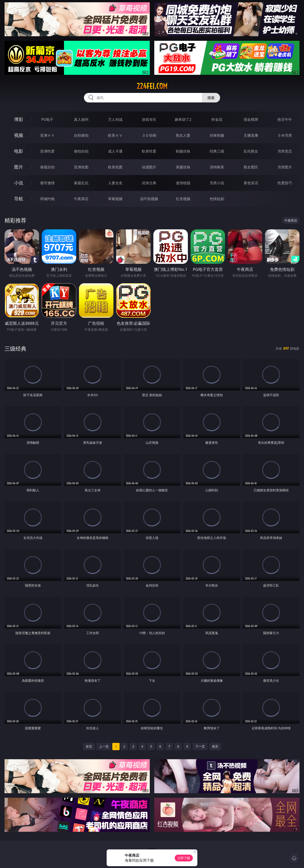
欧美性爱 (149, 151)
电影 (19, 151)
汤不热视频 (149, 199)
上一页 (104, 746)
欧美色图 (115, 167)
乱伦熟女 (251, 151)
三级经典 (15, 348)
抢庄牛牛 (285, 119)
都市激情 (47, 183)
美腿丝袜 (183, 167)
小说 (19, 183)
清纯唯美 (217, 167)
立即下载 (184, 858)
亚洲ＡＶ (47, 135)
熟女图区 (251, 167)
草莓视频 (115, 199)
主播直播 (251, 135)
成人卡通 (115, 151)
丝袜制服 (217, 135)
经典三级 (217, 151)
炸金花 (217, 119)
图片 (19, 167)
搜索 (211, 98)
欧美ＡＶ (115, 135)
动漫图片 (149, 167)
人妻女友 (115, 183)
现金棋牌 (251, 119)
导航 (19, 199)
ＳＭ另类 (285, 135)
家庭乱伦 (81, 183)
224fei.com (152, 86)
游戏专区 (149, 119)
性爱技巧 (285, 183)
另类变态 (285, 151)
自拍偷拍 (81, 135)
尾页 (215, 746)
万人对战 (115, 119)
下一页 (200, 746)
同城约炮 (47, 199)
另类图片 (285, 167)
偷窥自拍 (47, 167)
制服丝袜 (183, 151)
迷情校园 (183, 183)
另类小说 (217, 183)
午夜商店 (81, 199)
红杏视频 (183, 199)
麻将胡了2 (183, 119)
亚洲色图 (81, 167)
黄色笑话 (251, 183)
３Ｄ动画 (149, 135)
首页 (89, 746)
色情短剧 (217, 199)
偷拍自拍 (81, 151)
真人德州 (81, 119)
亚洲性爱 (47, 151)
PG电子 (47, 119)
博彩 (19, 119)
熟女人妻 (183, 135)
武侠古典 (149, 183)
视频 (19, 135)
